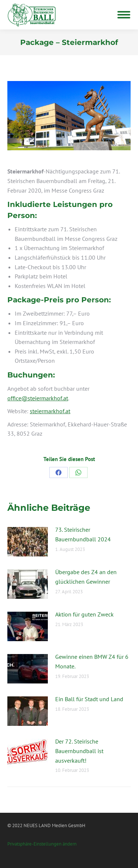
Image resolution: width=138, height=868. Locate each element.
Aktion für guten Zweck (84, 614)
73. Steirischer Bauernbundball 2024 (83, 534)
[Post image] (28, 542)
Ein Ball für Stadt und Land (89, 699)
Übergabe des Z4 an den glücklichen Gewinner (86, 577)
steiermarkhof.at (50, 411)
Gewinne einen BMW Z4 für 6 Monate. (92, 661)
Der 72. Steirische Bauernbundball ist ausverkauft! (79, 751)
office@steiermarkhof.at (38, 398)
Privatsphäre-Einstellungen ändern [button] (42, 844)
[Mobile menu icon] (124, 15)
